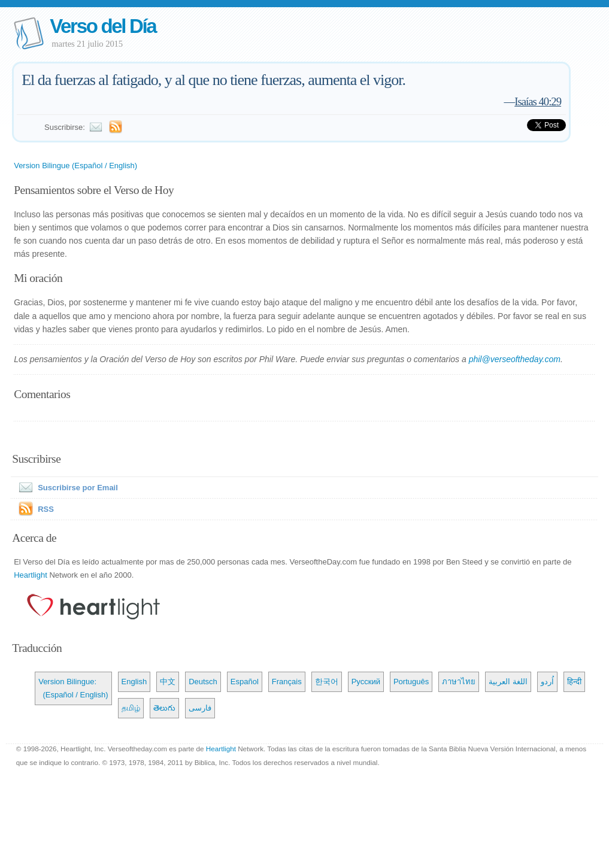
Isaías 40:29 (538, 101)
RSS (46, 509)
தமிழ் (131, 708)
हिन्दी (574, 682)
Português (411, 682)
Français (287, 682)
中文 (168, 682)
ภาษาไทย (459, 682)
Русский (366, 682)
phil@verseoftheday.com (515, 359)
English (134, 682)
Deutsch (203, 682)
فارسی (200, 708)
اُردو (547, 682)
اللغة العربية (508, 682)
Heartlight (31, 575)
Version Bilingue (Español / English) (75, 166)
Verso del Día (103, 26)
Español (245, 682)
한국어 (327, 682)
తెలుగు (164, 708)
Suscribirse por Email (66, 488)
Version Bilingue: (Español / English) (73, 688)
